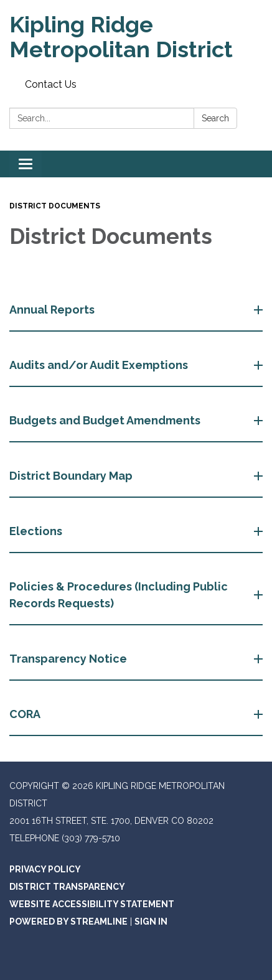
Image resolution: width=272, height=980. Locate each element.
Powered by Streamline (68, 922)
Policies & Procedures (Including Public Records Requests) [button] (119, 595)
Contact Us (51, 84)
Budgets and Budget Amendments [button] (106, 420)
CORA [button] (26, 714)
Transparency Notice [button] (69, 659)
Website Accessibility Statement (92, 904)
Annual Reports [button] (53, 310)
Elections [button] (37, 531)
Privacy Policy (45, 869)
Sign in (151, 922)
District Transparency (67, 887)
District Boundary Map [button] (72, 476)
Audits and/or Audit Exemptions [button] (100, 365)
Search (215, 118)
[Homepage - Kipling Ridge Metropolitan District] (136, 37)
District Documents (55, 206)
